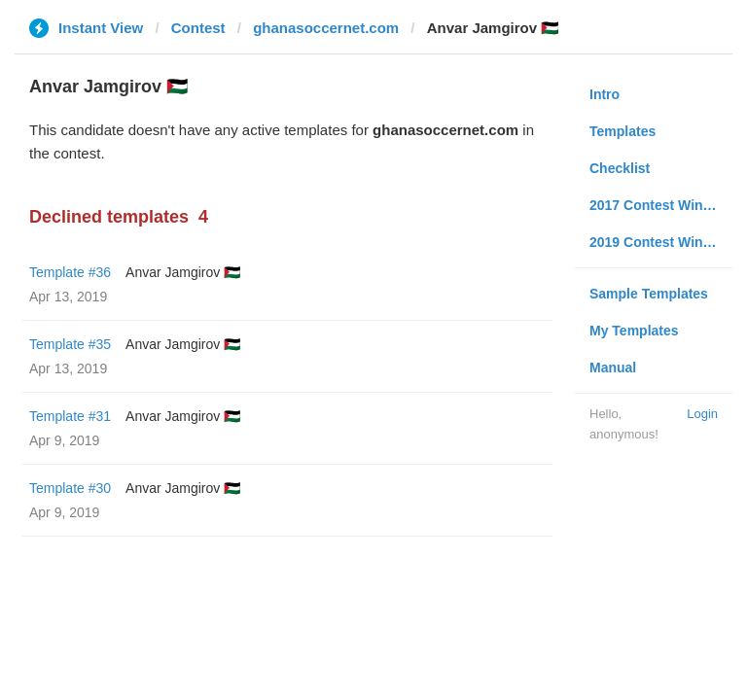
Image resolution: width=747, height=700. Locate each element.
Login (702, 414)
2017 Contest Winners (660, 205)
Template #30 (70, 488)
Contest (198, 28)
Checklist (620, 168)
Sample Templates (649, 294)
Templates (622, 131)
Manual (613, 367)
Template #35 (70, 344)
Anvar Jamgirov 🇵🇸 (183, 272)
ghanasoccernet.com (326, 28)
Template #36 (70, 272)
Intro (605, 94)
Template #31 (70, 416)
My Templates (634, 331)
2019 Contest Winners (660, 242)
